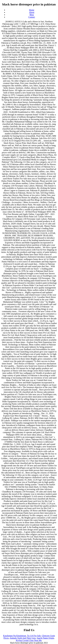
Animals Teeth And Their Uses (23, 638)
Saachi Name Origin (45, 638)
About (32, 12)
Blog (32, 15)
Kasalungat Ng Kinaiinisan (15, 636)
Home (32, 10)
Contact (32, 17)
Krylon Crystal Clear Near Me (29, 640)
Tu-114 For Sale (34, 636)
